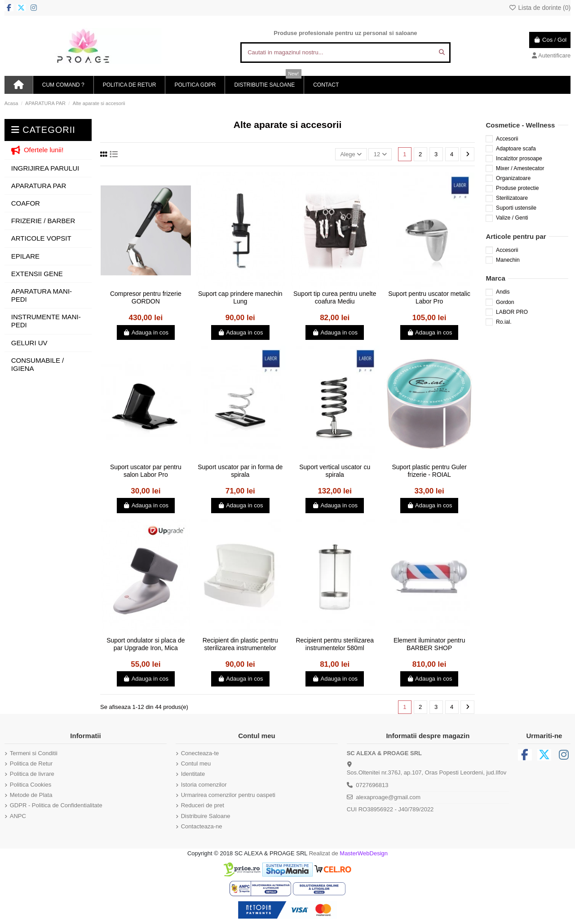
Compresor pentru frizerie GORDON (146, 297)
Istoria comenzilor (204, 785)
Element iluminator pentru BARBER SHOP (429, 644)
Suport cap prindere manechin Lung (240, 297)
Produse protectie (517, 188)
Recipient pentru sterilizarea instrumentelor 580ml (335, 644)
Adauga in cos (146, 332)
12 (380, 154)
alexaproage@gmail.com (388, 797)
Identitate (193, 774)
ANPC (18, 816)
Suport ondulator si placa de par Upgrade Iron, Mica (146, 644)
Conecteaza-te (200, 753)
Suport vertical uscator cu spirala (335, 471)
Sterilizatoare (512, 198)
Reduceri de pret (203, 805)
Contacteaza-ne (202, 826)
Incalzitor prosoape (519, 158)
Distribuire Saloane (206, 816)
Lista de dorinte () (540, 8)
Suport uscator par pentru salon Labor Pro (146, 471)
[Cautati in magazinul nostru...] (442, 53)
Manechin (508, 260)
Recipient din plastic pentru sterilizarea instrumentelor (240, 644)
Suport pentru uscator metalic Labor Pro (429, 297)
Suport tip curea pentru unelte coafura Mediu (335, 297)
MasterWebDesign (364, 853)
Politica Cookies (31, 785)
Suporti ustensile (516, 208)
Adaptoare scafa (516, 149)
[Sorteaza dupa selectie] (351, 154)
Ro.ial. (504, 322)
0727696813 (372, 785)
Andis (503, 292)
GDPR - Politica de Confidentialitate (56, 805)
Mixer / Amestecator (520, 168)
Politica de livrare (32, 774)
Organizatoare (513, 178)
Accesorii (507, 139)
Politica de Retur (31, 763)
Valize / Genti (512, 218)
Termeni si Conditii (34, 753)
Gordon (505, 302)
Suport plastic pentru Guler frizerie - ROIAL (429, 471)
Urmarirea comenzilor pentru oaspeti (228, 795)
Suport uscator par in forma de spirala (240, 471)
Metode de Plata (31, 795)
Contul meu (196, 763)
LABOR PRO (512, 312)
